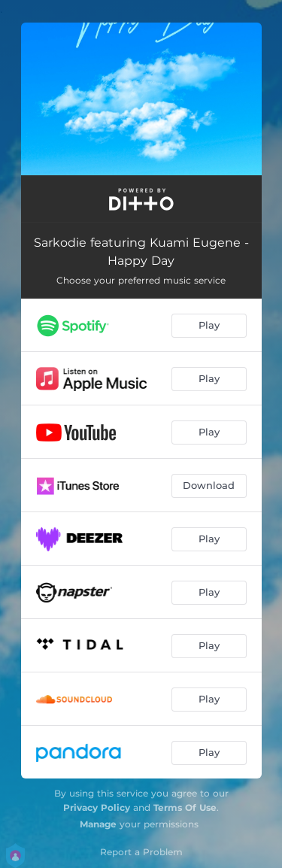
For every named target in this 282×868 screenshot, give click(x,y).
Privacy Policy (97, 807)
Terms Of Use (185, 807)
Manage (98, 824)
